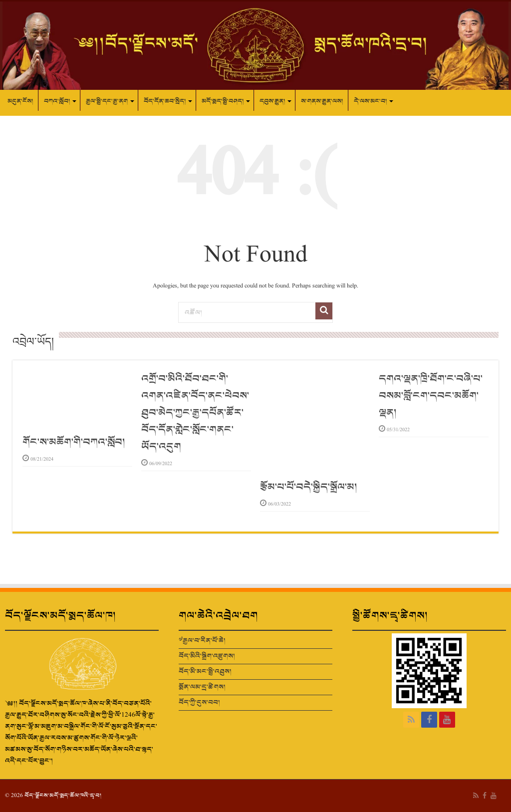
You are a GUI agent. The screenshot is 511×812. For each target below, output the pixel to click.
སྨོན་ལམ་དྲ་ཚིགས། (202, 687)
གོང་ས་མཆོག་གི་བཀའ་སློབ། (74, 442)
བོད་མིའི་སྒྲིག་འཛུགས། (207, 656)
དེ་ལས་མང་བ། (370, 101)
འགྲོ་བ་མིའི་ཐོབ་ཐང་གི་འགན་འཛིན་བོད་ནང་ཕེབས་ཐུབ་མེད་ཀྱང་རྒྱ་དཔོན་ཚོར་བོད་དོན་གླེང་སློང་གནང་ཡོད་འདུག (195, 413)
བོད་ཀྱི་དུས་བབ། (199, 702)
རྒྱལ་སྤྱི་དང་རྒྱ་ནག (107, 101)
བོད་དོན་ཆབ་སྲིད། (165, 101)
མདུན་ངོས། (20, 101)
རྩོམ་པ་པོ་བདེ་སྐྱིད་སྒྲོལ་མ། (308, 487)
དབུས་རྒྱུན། (272, 101)
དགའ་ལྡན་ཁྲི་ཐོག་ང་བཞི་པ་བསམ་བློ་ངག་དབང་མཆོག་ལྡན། (431, 396)
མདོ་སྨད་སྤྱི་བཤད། (223, 101)
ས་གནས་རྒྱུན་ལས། (322, 101)
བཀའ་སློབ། (57, 101)
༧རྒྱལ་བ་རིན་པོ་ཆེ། (202, 641)
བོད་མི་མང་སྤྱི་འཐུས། (205, 672)
